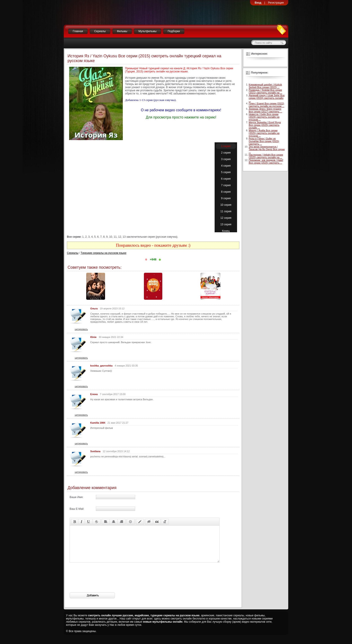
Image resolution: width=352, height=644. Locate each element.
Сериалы (100, 31)
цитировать (81, 329)
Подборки (174, 31)
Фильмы (122, 31)
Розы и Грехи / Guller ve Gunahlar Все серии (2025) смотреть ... (264, 141)
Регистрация (276, 3)
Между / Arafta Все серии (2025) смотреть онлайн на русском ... (264, 133)
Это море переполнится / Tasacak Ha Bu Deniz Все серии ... (267, 149)
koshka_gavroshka (101, 366)
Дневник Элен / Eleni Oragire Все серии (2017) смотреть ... (265, 110)
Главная (78, 31)
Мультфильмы (147, 31)
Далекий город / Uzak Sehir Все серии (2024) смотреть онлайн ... (267, 98)
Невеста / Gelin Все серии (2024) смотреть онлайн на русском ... (264, 117)
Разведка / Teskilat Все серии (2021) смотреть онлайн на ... (265, 91)
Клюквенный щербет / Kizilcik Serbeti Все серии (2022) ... (265, 86)
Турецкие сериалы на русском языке (103, 253)
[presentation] (104, 584)
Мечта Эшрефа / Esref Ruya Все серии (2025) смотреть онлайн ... (265, 125)
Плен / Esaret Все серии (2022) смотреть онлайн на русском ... (266, 105)
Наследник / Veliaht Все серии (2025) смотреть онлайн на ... (266, 156)
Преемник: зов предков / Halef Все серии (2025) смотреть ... (266, 161)
